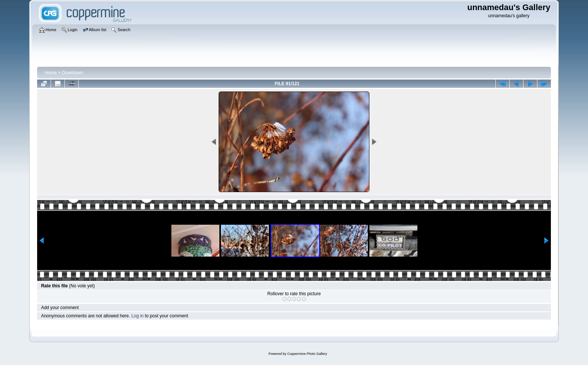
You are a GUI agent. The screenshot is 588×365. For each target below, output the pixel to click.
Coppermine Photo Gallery (307, 354)
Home (51, 73)
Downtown (72, 73)
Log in (137, 316)
